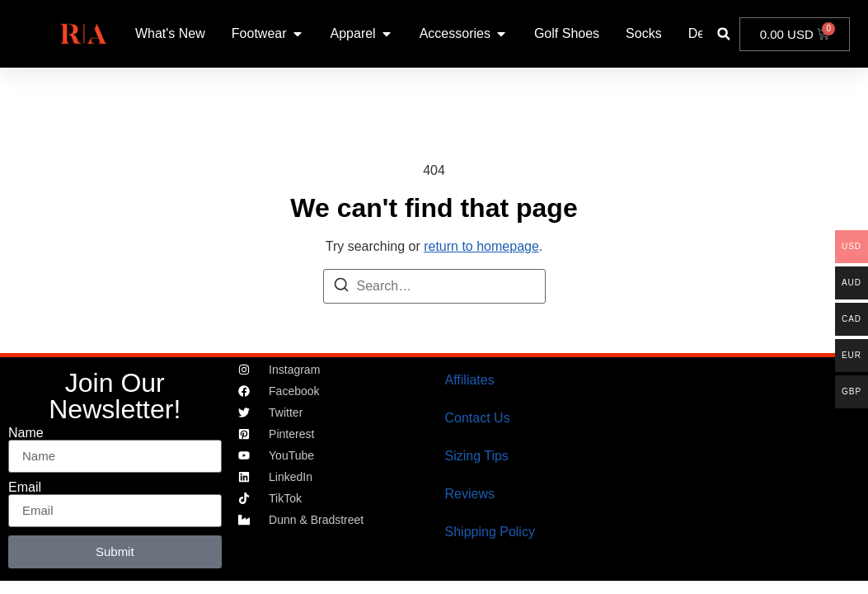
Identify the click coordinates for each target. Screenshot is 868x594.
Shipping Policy (490, 532)
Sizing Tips (477, 456)
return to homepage (481, 246)
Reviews (470, 494)
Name (26, 433)
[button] (723, 34)
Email (25, 488)
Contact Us (478, 418)
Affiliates (470, 380)
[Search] (341, 288)
